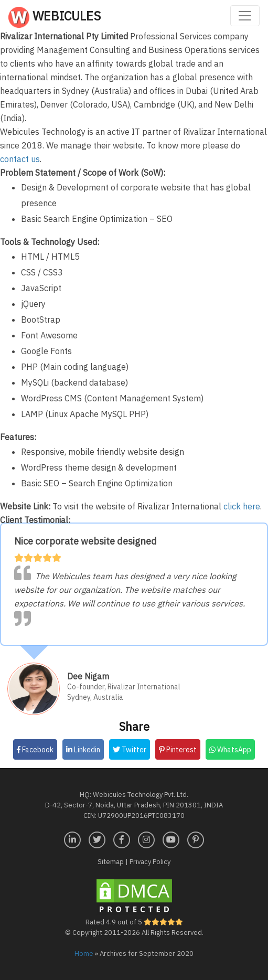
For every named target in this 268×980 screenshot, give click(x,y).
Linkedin (83, 750)
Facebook (35, 750)
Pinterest (178, 750)
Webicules (55, 17)
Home (84, 954)
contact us (20, 159)
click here (242, 506)
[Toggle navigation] (245, 16)
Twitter (130, 750)
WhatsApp (230, 750)
